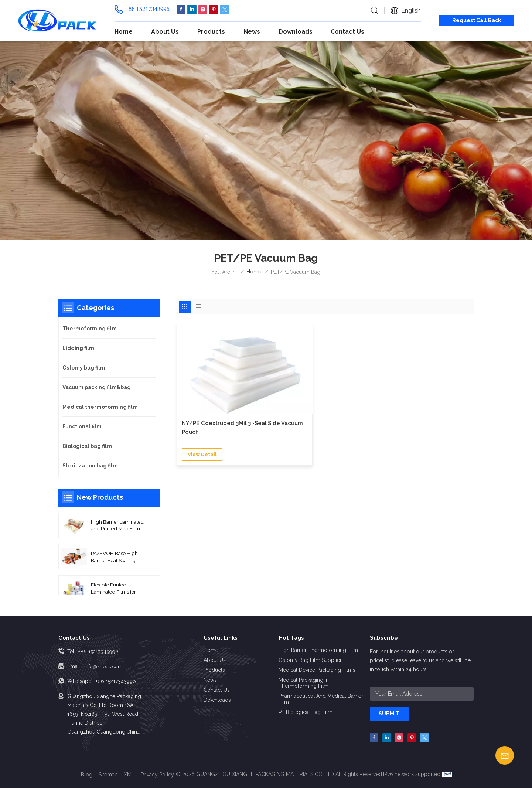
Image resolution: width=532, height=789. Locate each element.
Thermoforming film (90, 329)
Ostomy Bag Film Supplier (310, 660)
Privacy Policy (158, 776)
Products (211, 32)
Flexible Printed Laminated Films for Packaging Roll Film (113, 590)
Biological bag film (87, 446)
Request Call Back (477, 20)
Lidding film (78, 348)
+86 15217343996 (147, 9)
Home (124, 32)
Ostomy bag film (84, 368)
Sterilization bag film (90, 466)
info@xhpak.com (104, 666)
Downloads (296, 32)
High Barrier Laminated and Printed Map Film (117, 526)
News (252, 32)
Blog (87, 776)
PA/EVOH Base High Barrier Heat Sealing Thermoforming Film (114, 558)
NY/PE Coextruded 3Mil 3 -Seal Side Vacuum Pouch (220, 400)
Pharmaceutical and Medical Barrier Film (321, 699)
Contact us (347, 32)
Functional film (82, 426)
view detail (203, 428)
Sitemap (108, 776)
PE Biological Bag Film (306, 712)
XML (129, 776)
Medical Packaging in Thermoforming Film (304, 683)
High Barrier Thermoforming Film (318, 650)
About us (165, 32)
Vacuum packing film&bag (97, 387)
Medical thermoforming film (100, 407)
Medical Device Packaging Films (317, 670)
